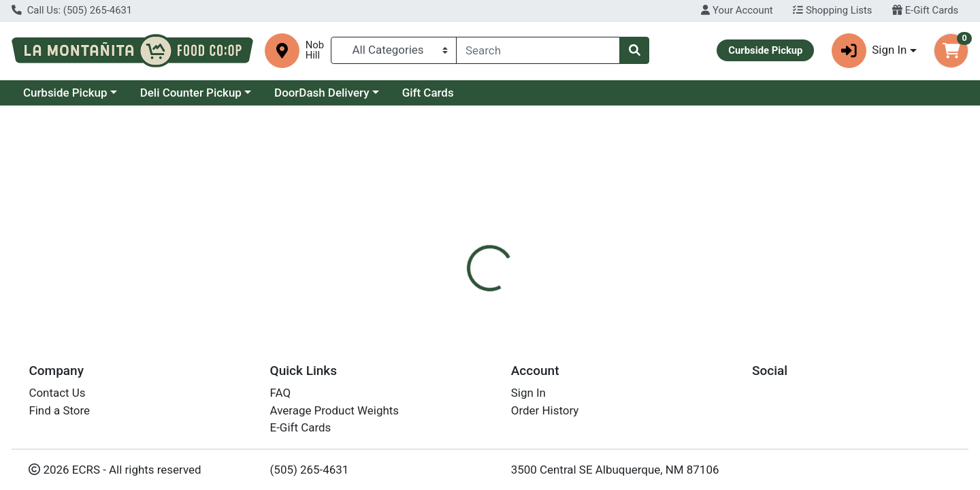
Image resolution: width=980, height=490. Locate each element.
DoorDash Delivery (322, 93)
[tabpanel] (694, 358)
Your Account (737, 10)
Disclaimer (511, 290)
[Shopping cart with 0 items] (951, 51)
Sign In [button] (869, 51)
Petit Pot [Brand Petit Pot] (573, 344)
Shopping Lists (832, 10)
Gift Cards (428, 93)
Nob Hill (315, 50)
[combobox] (538, 50)
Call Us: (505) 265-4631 (72, 10)
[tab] (446, 290)
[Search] (538, 50)
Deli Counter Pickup (191, 93)
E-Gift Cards (925, 10)
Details (446, 290)
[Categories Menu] (394, 50)
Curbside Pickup (65, 93)
